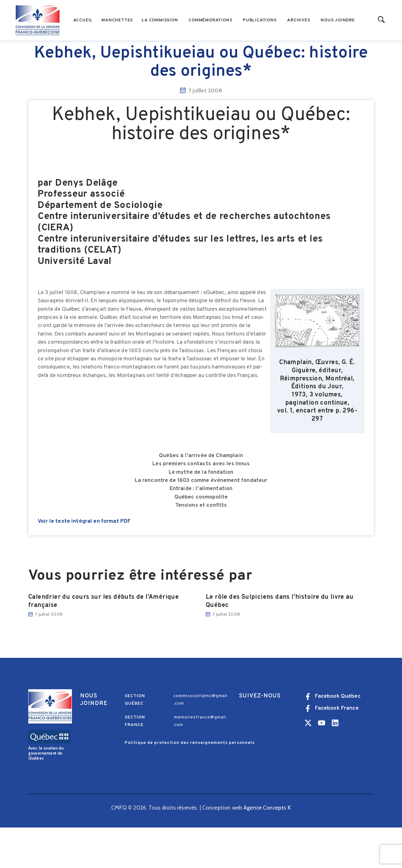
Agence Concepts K (267, 848)
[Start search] (381, 20)
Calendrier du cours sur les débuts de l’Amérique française (103, 642)
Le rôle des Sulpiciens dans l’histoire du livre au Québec (280, 642)
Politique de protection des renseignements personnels (190, 783)
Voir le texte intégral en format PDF (84, 562)
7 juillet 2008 (49, 655)
